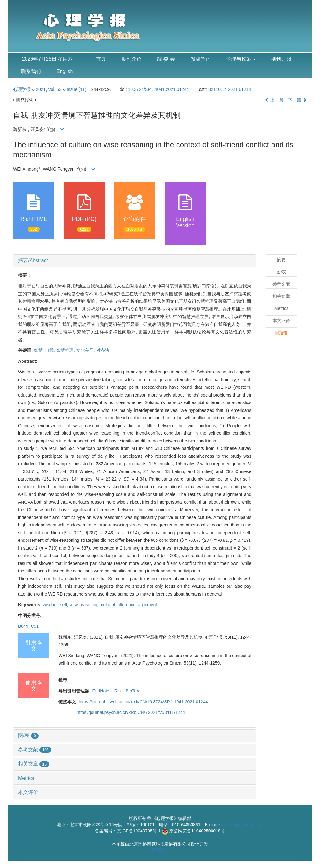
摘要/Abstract (33, 260)
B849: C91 (28, 626)
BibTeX (132, 691)
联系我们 (31, 71)
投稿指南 (201, 59)
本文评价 (28, 792)
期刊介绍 (132, 59)
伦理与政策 (241, 59)
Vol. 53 (55, 89)
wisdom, (51, 605)
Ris (117, 691)
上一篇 (274, 100)
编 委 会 (166, 59)
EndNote (101, 691)
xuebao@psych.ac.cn (242, 825)
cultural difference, (119, 605)
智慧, (40, 350)
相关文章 (34, 764)
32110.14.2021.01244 (230, 89)
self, (65, 605)
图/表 (28, 735)
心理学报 (22, 89)
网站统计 (160, 850)
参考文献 (35, 750)
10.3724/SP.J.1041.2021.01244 (159, 89)
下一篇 (297, 100)
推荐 (63, 680)
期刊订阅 (281, 59)
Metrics (26, 778)
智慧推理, (66, 350)
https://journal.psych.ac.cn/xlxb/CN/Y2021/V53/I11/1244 (131, 712)
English (65, 71)
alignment (147, 605)
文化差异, (86, 350)
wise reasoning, (85, 605)
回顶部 (281, 333)
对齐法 (103, 350)
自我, (51, 350)
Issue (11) (77, 89)
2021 (41, 89)
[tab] (135, 261)
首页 (101, 59)
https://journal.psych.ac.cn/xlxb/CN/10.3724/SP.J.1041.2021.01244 (143, 702)
